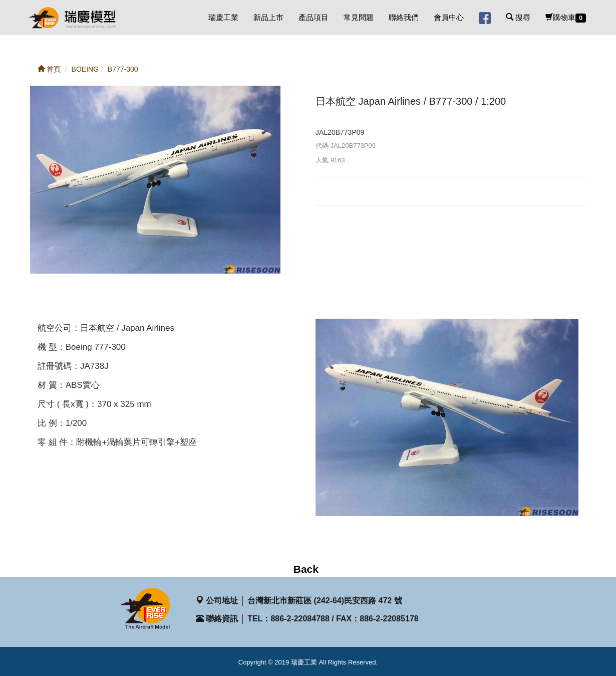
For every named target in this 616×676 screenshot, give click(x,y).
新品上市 (268, 17)
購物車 (566, 18)
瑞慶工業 (223, 17)
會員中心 (449, 17)
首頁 (49, 69)
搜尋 (518, 17)
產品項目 (314, 17)
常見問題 (359, 17)
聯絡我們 (404, 17)
